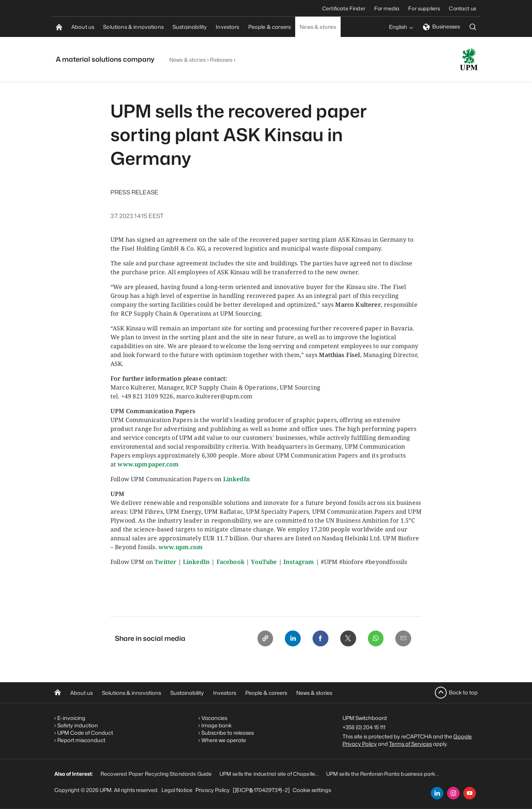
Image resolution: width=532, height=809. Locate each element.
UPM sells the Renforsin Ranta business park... (383, 774)
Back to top (463, 692)
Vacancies (214, 718)
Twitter (165, 562)
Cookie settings (312, 790)
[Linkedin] (291, 639)
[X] (347, 639)
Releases (221, 60)
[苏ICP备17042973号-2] (261, 790)
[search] (473, 27)
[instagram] (453, 793)
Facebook (231, 562)
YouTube (264, 562)
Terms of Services (410, 744)
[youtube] (470, 793)
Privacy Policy (213, 790)
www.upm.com (181, 547)
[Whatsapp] (375, 639)
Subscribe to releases (228, 733)
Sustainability (187, 693)
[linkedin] (437, 793)
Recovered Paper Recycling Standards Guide (156, 774)
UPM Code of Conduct (85, 733)
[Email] (403, 639)
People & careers (266, 693)
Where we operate (224, 740)
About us (81, 693)
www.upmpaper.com (148, 464)
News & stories (187, 60)
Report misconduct (81, 740)
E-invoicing (71, 718)
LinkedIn (237, 479)
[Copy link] (263, 639)
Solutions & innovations (132, 693)
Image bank (216, 725)
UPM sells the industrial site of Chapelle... (269, 774)
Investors (225, 693)
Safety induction (78, 725)
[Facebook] (319, 639)
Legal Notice (177, 790)
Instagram (299, 562)
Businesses (441, 26)
